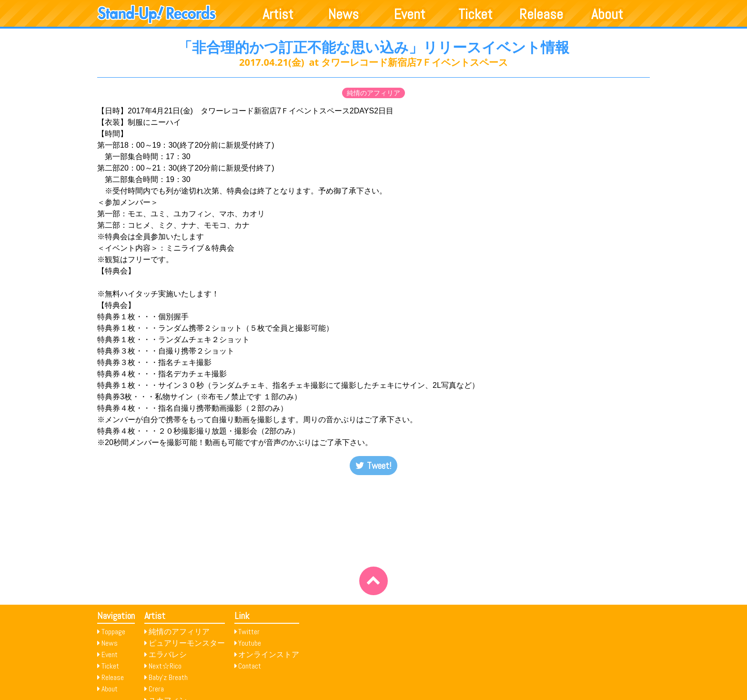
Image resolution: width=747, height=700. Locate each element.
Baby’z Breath (168, 677)
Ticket (475, 14)
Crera (156, 689)
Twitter (249, 632)
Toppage (113, 632)
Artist (278, 14)
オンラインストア (269, 654)
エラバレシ (168, 654)
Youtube (250, 643)
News (343, 14)
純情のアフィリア (373, 93)
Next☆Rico (165, 666)
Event (410, 14)
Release (541, 14)
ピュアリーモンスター (187, 643)
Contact (250, 666)
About (607, 14)
